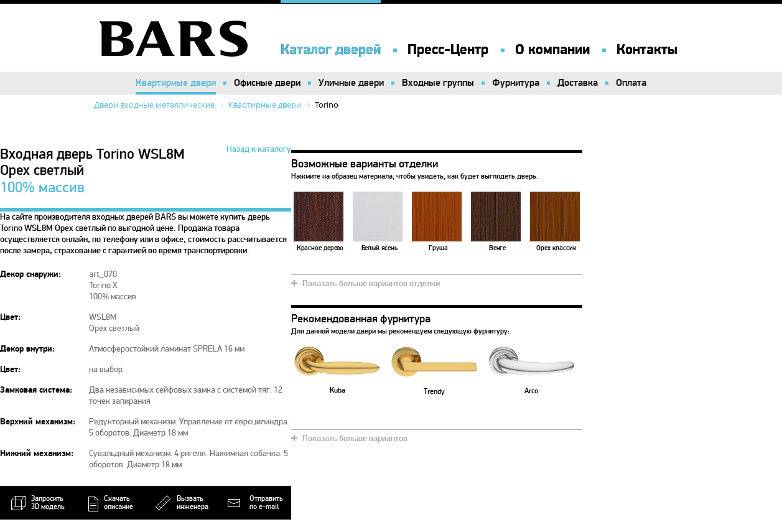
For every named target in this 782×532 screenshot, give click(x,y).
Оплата (631, 83)
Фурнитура (516, 83)
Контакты (647, 50)
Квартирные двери (176, 83)
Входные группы (438, 83)
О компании (552, 50)
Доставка (578, 83)
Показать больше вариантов (355, 438)
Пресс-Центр (448, 50)
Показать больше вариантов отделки (371, 283)
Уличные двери (351, 83)
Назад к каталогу (259, 149)
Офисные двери (267, 83)
